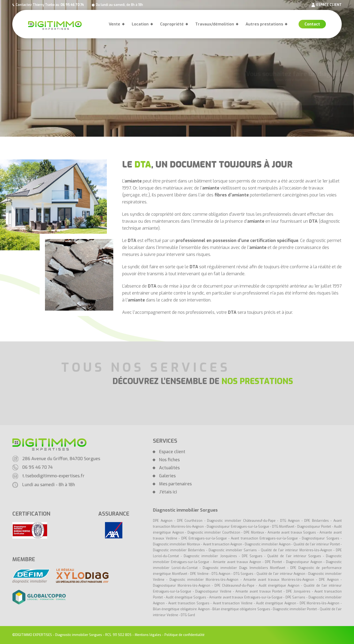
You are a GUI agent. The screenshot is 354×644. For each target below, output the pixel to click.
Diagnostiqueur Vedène (214, 591)
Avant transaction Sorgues (189, 603)
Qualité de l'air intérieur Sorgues (294, 556)
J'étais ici (168, 492)
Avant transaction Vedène (233, 603)
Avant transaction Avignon (223, 544)
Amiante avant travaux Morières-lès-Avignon (279, 580)
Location (140, 24)
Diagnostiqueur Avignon (304, 562)
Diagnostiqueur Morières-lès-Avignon (182, 586)
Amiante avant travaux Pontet (259, 591)
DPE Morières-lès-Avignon (320, 603)
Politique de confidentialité (184, 635)
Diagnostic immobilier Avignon (268, 544)
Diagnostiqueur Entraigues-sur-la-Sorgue (238, 527)
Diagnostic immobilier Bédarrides (180, 550)
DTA (313, 221)
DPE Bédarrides (317, 521)
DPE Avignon (163, 521)
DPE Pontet (273, 562)
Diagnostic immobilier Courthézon (214, 533)
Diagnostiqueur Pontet (314, 527)
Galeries (167, 476)
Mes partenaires (175, 484)
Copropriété (172, 24)
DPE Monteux (254, 533)
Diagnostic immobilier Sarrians (233, 550)
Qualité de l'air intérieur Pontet (317, 544)
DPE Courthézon (191, 521)
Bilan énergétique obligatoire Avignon (181, 609)
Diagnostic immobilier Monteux (176, 544)
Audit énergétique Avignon (279, 586)
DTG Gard (188, 615)
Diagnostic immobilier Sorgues (79, 635)
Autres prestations (264, 24)
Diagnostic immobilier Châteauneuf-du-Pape (241, 521)
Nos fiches (169, 460)
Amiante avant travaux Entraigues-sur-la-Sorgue (246, 597)
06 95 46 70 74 (72, 5)
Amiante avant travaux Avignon (237, 562)
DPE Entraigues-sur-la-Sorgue (204, 538)
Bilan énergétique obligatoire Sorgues (241, 609)
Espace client (172, 452)
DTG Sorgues (244, 574)
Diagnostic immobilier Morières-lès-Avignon (204, 580)
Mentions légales (148, 635)
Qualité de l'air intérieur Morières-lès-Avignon (296, 550)
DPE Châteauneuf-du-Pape (234, 586)
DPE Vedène (200, 574)
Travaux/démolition (215, 24)
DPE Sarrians (295, 597)
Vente (114, 24)
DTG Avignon (290, 521)
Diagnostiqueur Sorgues (321, 538)
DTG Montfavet (283, 527)
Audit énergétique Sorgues (186, 597)
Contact (312, 24)
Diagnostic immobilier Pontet (295, 609)
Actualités (169, 468)
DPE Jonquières (299, 591)
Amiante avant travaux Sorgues (292, 533)
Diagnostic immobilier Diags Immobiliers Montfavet (244, 568)
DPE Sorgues (252, 556)
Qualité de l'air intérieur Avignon (281, 574)
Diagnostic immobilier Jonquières (211, 556)
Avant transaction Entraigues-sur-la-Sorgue (264, 538)
